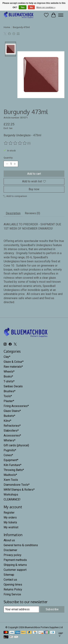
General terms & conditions (21, 545)
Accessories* (12, 435)
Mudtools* (10, 474)
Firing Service (12, 594)
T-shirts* (9, 381)
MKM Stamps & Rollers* (19, 489)
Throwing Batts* (14, 470)
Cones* (8, 455)
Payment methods (15, 560)
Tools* (8, 396)
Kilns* (7, 420)
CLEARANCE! (12, 499)
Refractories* (12, 425)
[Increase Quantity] (15, 163)
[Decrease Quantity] (7, 163)
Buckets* (9, 415)
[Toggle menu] (61, 15)
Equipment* (11, 460)
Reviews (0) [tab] (32, 213)
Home (7, 27)
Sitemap (9, 574)
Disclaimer (10, 550)
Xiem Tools (11, 479)
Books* (8, 376)
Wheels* (9, 371)
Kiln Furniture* (13, 465)
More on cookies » (46, 7)
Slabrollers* (11, 430)
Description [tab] (13, 213)
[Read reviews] (15, 143)
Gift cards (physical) (16, 445)
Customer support (15, 569)
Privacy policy (13, 555)
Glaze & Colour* (14, 361)
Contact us (10, 579)
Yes (23, 7)
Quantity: (8, 157)
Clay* (7, 356)
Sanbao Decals (13, 386)
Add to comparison (15, 196)
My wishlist (11, 527)
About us (9, 540)
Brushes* (10, 391)
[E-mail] (21, 609)
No (31, 7)
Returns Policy (13, 589)
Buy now (34, 189)
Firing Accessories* (16, 406)
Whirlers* (10, 440)
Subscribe (52, 609)
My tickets (10, 522)
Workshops (11, 494)
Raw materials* (13, 366)
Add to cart (34, 173)
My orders (10, 517)
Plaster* (9, 401)
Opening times (13, 584)
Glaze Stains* (12, 411)
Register (9, 512)
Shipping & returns (15, 564)
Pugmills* (10, 450)
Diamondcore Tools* (17, 484)
